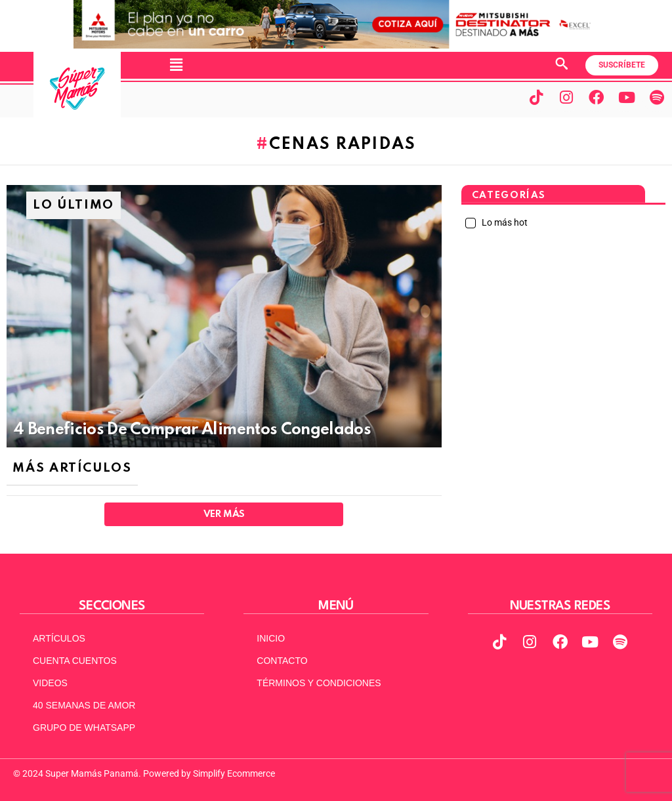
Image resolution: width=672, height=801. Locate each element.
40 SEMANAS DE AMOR (84, 705)
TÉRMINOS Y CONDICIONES (319, 683)
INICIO (271, 638)
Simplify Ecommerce (234, 773)
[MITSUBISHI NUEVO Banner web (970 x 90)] (336, 45)
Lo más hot (504, 222)
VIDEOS (50, 683)
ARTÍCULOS (59, 638)
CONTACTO (282, 661)
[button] (176, 65)
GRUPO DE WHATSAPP (84, 728)
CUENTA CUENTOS (75, 661)
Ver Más (224, 514)
